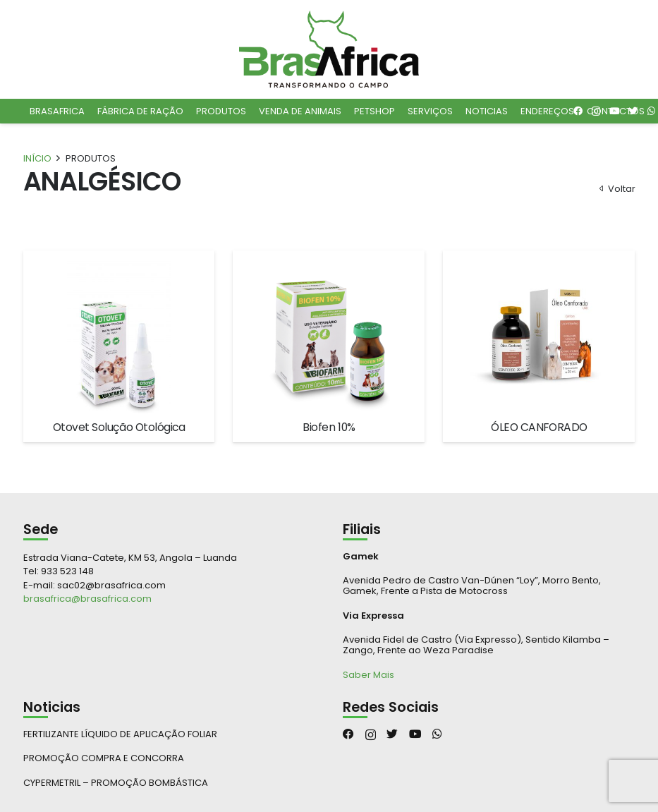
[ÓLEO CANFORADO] (540, 336)
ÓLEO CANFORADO (539, 427)
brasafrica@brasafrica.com (87, 599)
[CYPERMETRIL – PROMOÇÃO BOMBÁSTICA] (170, 783)
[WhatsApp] (437, 734)
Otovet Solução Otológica (119, 427)
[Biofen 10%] (329, 336)
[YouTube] (415, 734)
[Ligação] (329, 49)
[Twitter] (392, 734)
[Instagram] (371, 735)
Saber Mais (368, 675)
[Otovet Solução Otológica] (119, 336)
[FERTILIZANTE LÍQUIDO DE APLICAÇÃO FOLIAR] (170, 734)
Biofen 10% (329, 427)
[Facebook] (348, 734)
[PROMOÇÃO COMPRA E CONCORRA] (170, 758)
